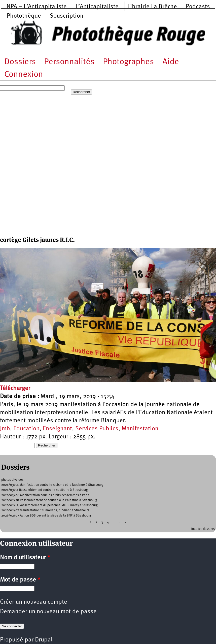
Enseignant (57, 429)
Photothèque (24, 16)
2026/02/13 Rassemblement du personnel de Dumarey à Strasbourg (49, 505)
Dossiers (20, 62)
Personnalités (69, 62)
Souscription (67, 16)
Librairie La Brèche (152, 7)
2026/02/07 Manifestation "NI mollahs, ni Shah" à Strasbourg (45, 510)
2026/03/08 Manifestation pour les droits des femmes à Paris (45, 495)
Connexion (24, 75)
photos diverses (12, 480)
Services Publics (97, 429)
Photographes (128, 62)
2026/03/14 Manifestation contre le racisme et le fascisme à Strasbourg (52, 485)
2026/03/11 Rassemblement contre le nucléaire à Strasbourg (45, 490)
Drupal (44, 640)
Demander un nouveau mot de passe (48, 612)
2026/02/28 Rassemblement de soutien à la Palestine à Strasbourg (49, 500)
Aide (171, 62)
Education (26, 429)
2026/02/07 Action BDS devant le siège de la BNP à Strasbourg (46, 516)
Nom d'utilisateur (25, 558)
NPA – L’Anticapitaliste (37, 7)
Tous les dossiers (203, 529)
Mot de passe (20, 580)
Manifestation (140, 429)
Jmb (5, 429)
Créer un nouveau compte (34, 602)
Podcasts (198, 7)
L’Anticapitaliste (97, 7)
